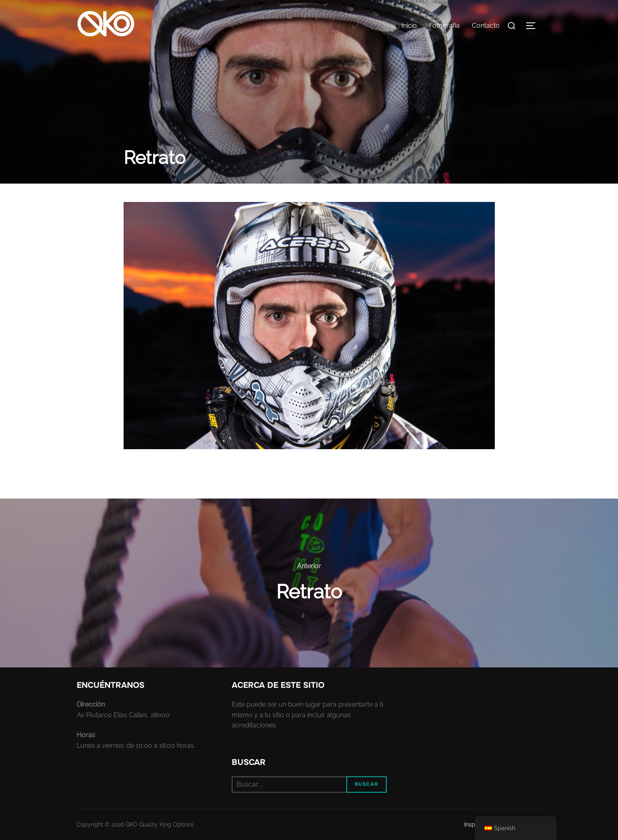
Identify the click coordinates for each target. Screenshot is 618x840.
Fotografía (444, 25)
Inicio (409, 25)
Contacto (486, 25)
